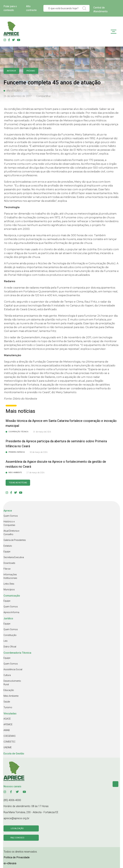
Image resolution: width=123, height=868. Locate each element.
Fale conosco (17, 838)
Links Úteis (9, 584)
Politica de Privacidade (17, 857)
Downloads (9, 563)
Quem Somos (11, 516)
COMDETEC (9, 742)
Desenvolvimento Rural (12, 683)
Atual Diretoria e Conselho (11, 533)
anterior (11, 71)
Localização (17, 828)
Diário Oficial (10, 647)
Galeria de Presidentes (15, 540)
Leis (6, 641)
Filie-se (7, 569)
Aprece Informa (11, 612)
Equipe (7, 552)
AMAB (7, 730)
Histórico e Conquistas (9, 523)
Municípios (9, 590)
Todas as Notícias (18, 483)
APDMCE (8, 724)
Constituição (10, 635)
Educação (9, 690)
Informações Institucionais (10, 576)
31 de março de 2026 (42, 432)
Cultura (7, 675)
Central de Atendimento (100, 9)
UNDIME (8, 747)
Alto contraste (31, 8)
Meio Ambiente (11, 696)
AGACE (7, 719)
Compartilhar (44, 96)
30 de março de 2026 (39, 452)
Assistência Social (13, 669)
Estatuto (8, 546)
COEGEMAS (10, 736)
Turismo (8, 707)
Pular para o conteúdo (10, 8)
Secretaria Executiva (14, 557)
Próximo (31, 71)
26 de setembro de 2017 (18, 96)
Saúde (7, 702)
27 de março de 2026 (35, 473)
